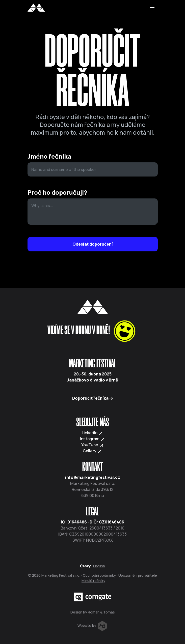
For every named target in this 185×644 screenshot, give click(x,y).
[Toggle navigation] (152, 8)
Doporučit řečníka (92, 398)
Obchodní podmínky (99, 575)
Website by (92, 625)
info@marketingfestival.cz (93, 477)
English (99, 566)
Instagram (93, 439)
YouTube (93, 445)
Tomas (109, 612)
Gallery (92, 451)
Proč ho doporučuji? (57, 193)
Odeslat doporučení (93, 244)
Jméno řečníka (49, 156)
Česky (85, 566)
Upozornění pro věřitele (138, 575)
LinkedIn (92, 433)
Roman (94, 612)
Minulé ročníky (93, 581)
